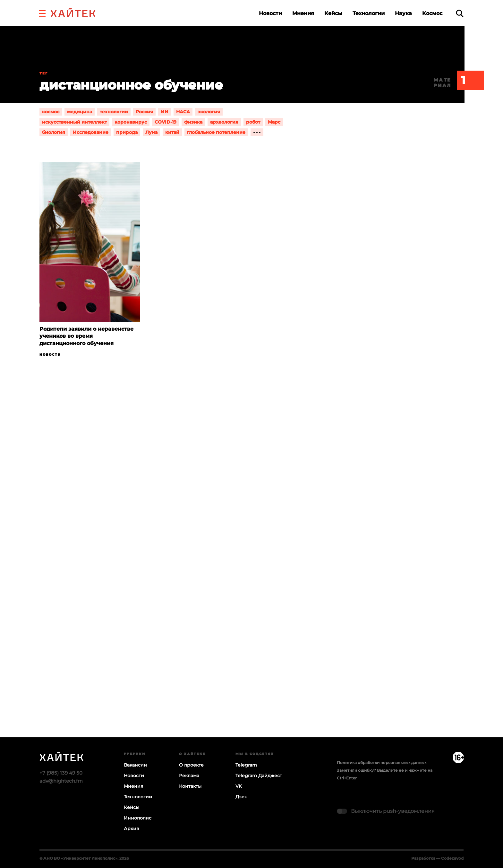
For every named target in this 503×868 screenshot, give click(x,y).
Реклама (189, 776)
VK (239, 786)
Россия (144, 112)
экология (209, 112)
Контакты (190, 786)
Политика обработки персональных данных (382, 763)
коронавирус (131, 122)
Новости (270, 13)
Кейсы (333, 13)
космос (51, 112)
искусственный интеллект (74, 122)
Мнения (303, 13)
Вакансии (135, 765)
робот (253, 122)
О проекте (191, 765)
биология (54, 132)
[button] (42, 13)
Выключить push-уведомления (393, 811)
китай (172, 132)
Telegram (246, 765)
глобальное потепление (216, 132)
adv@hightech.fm (61, 781)
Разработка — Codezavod (437, 858)
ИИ (165, 112)
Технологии (369, 13)
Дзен (242, 797)
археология (224, 122)
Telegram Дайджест (259, 776)
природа (127, 132)
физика (193, 122)
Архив (132, 829)
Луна (151, 132)
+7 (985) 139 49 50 (61, 773)
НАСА (183, 112)
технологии (114, 112)
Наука (403, 13)
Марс (274, 122)
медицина (80, 112)
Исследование (91, 132)
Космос (432, 13)
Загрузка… (251, 572)
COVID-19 (166, 122)
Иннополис (138, 818)
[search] (460, 13)
